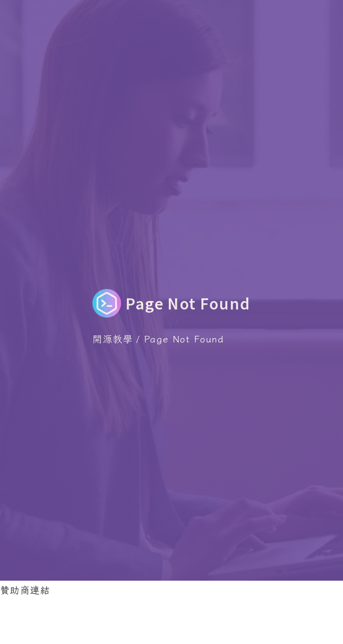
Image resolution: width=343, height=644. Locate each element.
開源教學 (113, 338)
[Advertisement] (163, 619)
